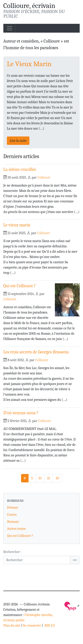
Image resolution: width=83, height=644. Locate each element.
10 (40, 478)
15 (49, 478)
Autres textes (16, 529)
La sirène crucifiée (20, 169)
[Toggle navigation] (10, 28)
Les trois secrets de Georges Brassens (36, 352)
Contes (12, 515)
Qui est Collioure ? (20, 286)
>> (75, 560)
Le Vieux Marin (29, 64)
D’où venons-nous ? (21, 413)
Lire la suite (18, 141)
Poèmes (13, 508)
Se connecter (32, 625)
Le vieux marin (17, 225)
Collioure (44, 177)
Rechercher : (12, 552)
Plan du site (12, 625)
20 (57, 478)
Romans (13, 522)
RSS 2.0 (49, 625)
